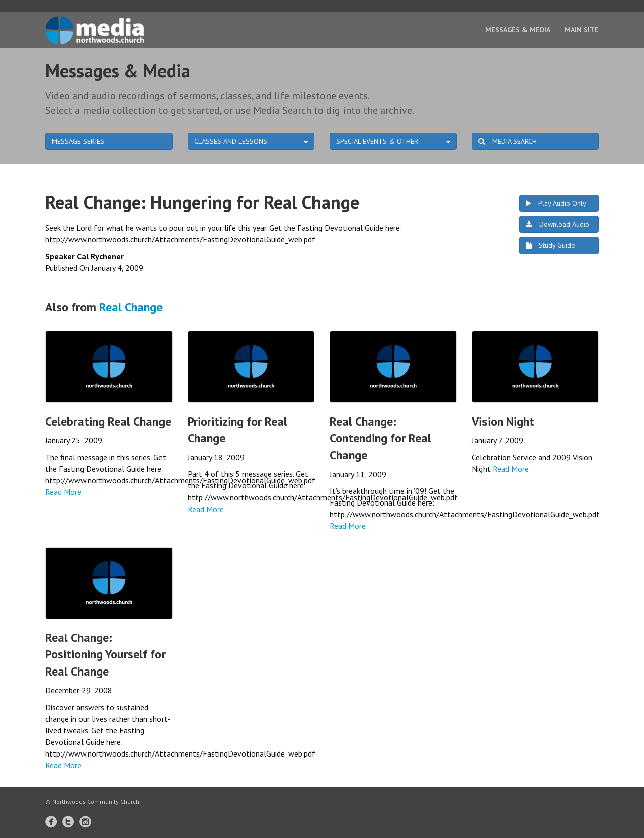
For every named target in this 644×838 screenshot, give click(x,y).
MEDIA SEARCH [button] (508, 141)
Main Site (582, 30)
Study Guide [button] (550, 245)
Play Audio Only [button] (556, 203)
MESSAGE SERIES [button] (78, 141)
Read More (63, 492)
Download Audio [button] (557, 224)
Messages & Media (518, 30)
